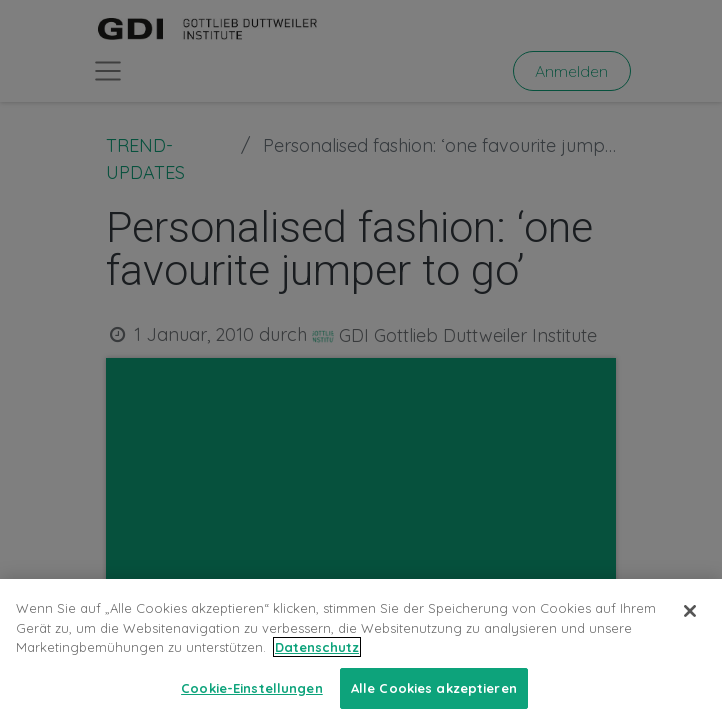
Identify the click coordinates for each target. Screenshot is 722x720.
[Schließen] (690, 624)
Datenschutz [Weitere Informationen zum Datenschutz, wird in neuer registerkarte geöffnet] (317, 660)
